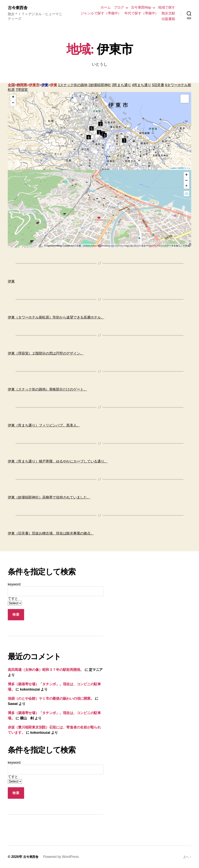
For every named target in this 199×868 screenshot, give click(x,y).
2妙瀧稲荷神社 (100, 85)
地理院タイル (184, 168)
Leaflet (173, 168)
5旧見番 (158, 85)
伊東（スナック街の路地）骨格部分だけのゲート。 (47, 390)
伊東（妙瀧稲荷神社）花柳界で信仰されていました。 (49, 498)
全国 (11, 85)
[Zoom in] (186, 175)
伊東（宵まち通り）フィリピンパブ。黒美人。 (44, 426)
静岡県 (22, 85)
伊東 (45, 85)
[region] (99, 209)
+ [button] (13, 97)
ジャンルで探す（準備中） (101, 13)
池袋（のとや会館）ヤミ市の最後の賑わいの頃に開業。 (51, 699)
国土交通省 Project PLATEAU (149, 246)
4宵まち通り (141, 85)
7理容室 (22, 90)
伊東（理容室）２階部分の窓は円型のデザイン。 (46, 354)
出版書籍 (168, 19)
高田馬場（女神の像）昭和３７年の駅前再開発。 (46, 670)
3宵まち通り (121, 85)
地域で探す (167, 8)
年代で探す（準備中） (141, 13)
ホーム (106, 8)
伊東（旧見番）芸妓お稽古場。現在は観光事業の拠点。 (51, 534)
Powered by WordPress (63, 857)
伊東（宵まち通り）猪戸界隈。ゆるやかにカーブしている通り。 (58, 462)
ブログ (119, 8)
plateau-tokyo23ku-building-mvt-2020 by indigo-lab (108, 246)
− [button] (13, 103)
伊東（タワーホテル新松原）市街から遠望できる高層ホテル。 (56, 318)
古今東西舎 (19, 8)
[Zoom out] (186, 180)
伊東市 (34, 85)
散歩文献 (168, 13)
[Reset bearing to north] (186, 186)
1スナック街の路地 (73, 85)
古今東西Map (141, 8)
